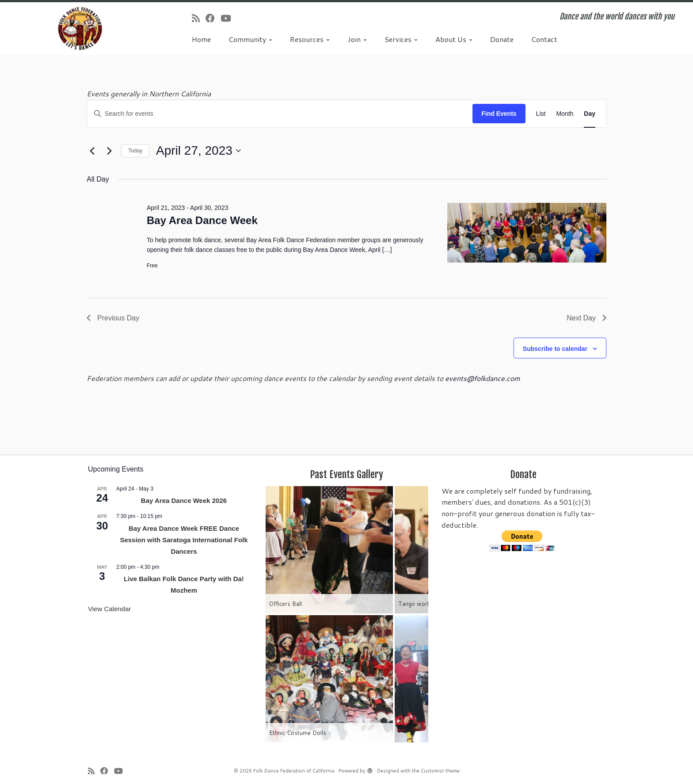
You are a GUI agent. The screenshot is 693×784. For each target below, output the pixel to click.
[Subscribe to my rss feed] (199, 18)
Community (250, 39)
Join (357, 39)
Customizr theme (440, 771)
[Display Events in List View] (541, 114)
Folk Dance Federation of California (294, 771)
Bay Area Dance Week (202, 220)
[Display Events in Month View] (565, 114)
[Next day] (109, 151)
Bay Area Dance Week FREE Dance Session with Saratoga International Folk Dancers (184, 540)
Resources (310, 39)
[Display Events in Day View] (590, 114)
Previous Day (113, 318)
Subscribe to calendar (555, 349)
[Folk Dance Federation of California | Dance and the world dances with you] (80, 29)
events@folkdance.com (483, 378)
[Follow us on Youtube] (228, 18)
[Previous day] (92, 151)
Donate (502, 39)
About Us (454, 39)
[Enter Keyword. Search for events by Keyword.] (280, 114)
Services (401, 39)
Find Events (499, 114)
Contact (544, 39)
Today (135, 151)
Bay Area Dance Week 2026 (184, 500)
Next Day (586, 318)
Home (201, 39)
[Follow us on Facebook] (213, 18)
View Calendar (109, 609)
